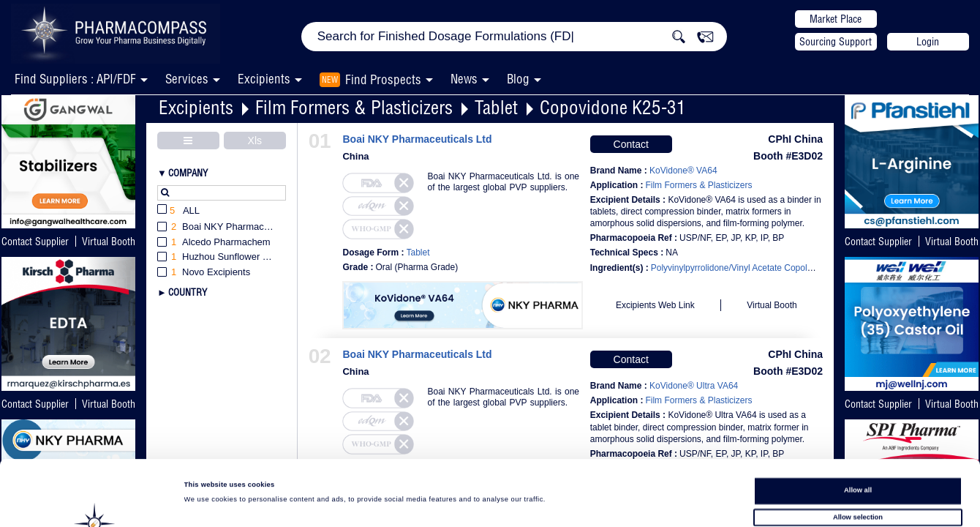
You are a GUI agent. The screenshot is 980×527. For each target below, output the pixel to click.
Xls (255, 141)
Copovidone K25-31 (613, 107)
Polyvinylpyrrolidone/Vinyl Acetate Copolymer (739, 268)
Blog (518, 79)
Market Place (836, 19)
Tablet (496, 107)
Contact (631, 144)
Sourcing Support (836, 42)
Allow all (858, 425)
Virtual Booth (952, 242)
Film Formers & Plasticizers (354, 107)
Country (188, 292)
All (178, 211)
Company (188, 173)
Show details (607, 502)
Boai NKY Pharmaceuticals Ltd (417, 139)
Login (928, 42)
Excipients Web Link (655, 305)
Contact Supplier (35, 242)
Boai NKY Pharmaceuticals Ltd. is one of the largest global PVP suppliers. (503, 182)
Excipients (196, 107)
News (464, 79)
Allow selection (858, 452)
